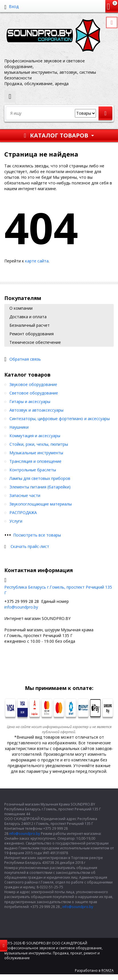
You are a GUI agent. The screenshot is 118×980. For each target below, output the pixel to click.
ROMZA (108, 970)
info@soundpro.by (21, 607)
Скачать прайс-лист (30, 546)
